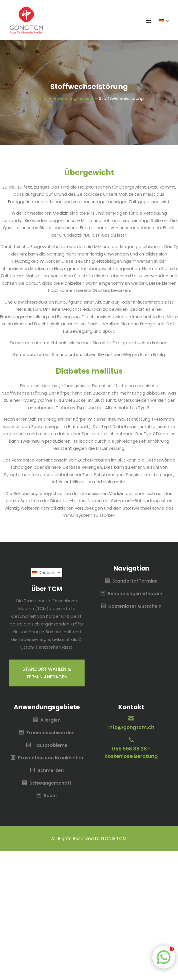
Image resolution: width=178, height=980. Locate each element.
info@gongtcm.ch (131, 727)
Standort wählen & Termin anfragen (47, 673)
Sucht (50, 796)
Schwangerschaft (50, 783)
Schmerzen (51, 771)
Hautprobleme (50, 746)
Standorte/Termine (135, 581)
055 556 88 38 (129, 749)
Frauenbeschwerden (50, 733)
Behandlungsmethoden (135, 594)
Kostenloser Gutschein (135, 607)
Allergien (50, 720)
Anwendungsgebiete (73, 98)
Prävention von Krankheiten (51, 758)
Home (41, 98)
